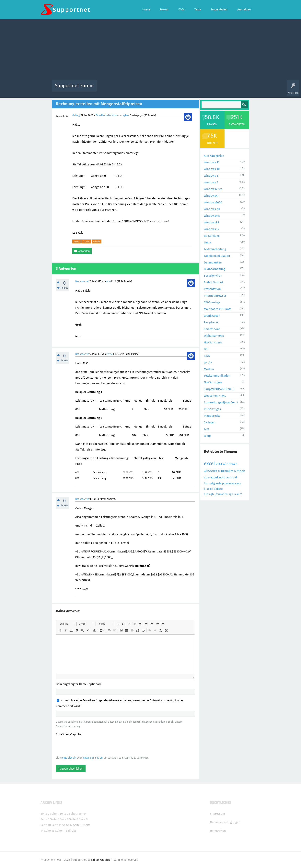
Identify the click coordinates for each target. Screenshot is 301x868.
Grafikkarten (212, 316)
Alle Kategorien (214, 156)
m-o (109, 281)
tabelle (97, 241)
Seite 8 (74, 819)
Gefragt (76, 115)
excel (76, 241)
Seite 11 (57, 825)
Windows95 (211, 229)
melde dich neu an (93, 758)
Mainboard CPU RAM (218, 309)
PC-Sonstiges (212, 409)
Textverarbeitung (215, 249)
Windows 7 (211, 182)
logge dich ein (69, 758)
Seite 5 (45, 819)
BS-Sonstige (212, 236)
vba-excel (211, 477)
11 (241, 494)
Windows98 (211, 222)
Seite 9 (83, 819)
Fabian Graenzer (101, 860)
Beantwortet (82, 281)
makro (229, 471)
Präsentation (212, 289)
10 (222, 471)
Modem (209, 369)
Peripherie (211, 322)
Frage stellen (215, 89)
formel (86, 241)
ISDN (207, 356)
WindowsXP (212, 196)
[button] (67, 624)
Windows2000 (213, 202)
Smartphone (212, 329)
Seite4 (82, 814)
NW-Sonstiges (213, 382)
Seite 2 (64, 814)
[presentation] (86, 746)
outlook (239, 471)
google (217, 483)
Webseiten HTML (215, 396)
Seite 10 (46, 825)
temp (207, 436)
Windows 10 (212, 169)
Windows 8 (211, 176)
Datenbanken (213, 262)
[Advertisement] (151, 50)
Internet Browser (215, 296)
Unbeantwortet (156, 89)
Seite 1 (54, 814)
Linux (207, 242)
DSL (206, 349)
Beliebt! (139, 89)
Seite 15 (49, 831)
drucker (209, 489)
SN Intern (210, 422)
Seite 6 (55, 819)
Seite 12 (67, 825)
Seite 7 (64, 819)
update (218, 489)
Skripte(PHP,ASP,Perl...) (219, 389)
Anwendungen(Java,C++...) (221, 402)
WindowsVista (213, 189)
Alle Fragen (126, 89)
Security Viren (213, 276)
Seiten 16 (61, 831)
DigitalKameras (214, 336)
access (237, 483)
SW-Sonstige (212, 302)
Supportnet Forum (74, 86)
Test (207, 429)
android (232, 477)
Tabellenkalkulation (107, 115)
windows (230, 464)
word (222, 477)
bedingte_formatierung (218, 494)
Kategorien (186, 89)
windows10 (212, 471)
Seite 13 (78, 825)
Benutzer (200, 89)
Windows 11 (212, 162)
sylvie (126, 115)
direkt (72, 831)
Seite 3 (73, 814)
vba (219, 464)
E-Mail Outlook (214, 282)
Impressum (217, 814)
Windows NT (212, 209)
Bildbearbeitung (215, 269)
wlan (229, 483)
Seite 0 (45, 814)
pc (224, 483)
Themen (172, 89)
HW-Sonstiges (213, 342)
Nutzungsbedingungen (225, 822)
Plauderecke (212, 416)
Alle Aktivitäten (108, 89)
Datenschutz (218, 831)
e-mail (236, 494)
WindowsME (212, 216)
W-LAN (208, 362)
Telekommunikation (217, 376)
